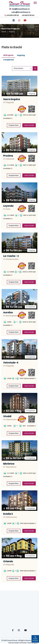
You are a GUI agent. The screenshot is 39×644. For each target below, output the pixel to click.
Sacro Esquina (12, 99)
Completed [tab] (8, 60)
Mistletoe (9, 464)
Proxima (8, 156)
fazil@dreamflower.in (21, 9)
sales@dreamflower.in (21, 12)
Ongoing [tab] (21, 55)
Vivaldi (7, 416)
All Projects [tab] (8, 55)
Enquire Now (14, 125)
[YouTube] (25, 21)
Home (4, 32)
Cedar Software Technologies (26, 643)
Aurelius (8, 312)
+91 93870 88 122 (13, 15)
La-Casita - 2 (11, 256)
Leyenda (8, 206)
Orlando (8, 561)
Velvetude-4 (11, 363)
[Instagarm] (19, 630)
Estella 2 (8, 514)
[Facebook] (14, 21)
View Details (29, 125)
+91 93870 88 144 (28, 15)
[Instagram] (19, 21)
